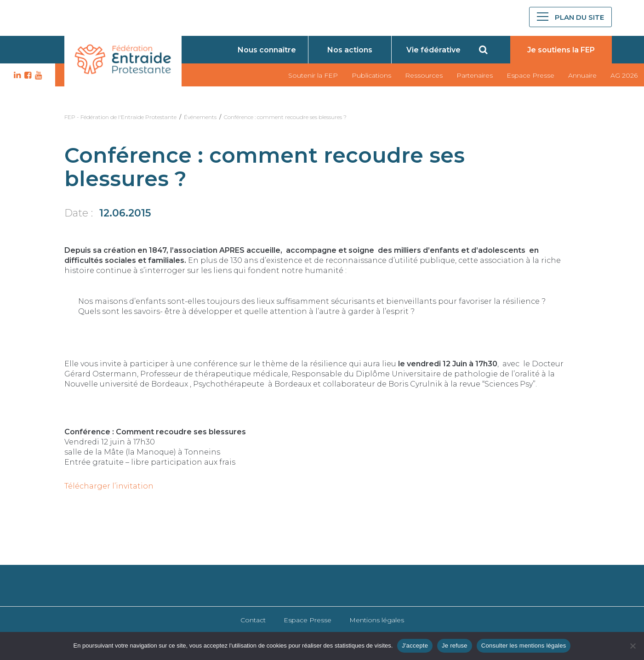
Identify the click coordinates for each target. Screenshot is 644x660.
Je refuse (455, 646)
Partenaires (475, 75)
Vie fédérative (433, 50)
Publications (371, 75)
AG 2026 (624, 75)
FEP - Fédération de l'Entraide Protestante (120, 117)
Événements (200, 117)
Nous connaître (267, 50)
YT (37, 75)
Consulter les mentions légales (524, 646)
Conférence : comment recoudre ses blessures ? (285, 117)
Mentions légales (377, 620)
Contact (253, 620)
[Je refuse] (633, 646)
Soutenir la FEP (313, 75)
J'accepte (415, 646)
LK (16, 75)
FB (27, 75)
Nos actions (350, 50)
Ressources (424, 75)
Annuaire (582, 75)
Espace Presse (530, 75)
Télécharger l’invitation (109, 486)
